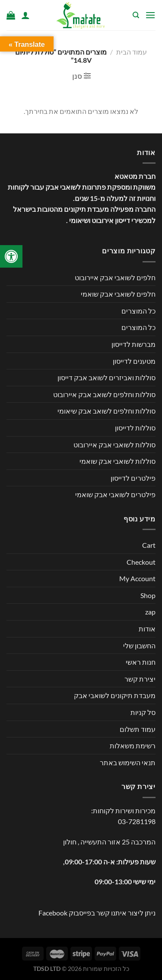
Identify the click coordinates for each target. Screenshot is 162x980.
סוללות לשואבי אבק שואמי (118, 461)
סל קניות (143, 712)
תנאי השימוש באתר (128, 762)
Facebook (53, 913)
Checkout (141, 562)
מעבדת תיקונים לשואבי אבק (115, 695)
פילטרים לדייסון (133, 478)
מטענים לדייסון (134, 361)
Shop (148, 595)
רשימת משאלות (133, 746)
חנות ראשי (141, 662)
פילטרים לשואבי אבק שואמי (115, 494)
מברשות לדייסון (133, 344)
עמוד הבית (132, 52)
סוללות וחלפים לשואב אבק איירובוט (104, 394)
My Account (137, 578)
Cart (149, 545)
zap (150, 612)
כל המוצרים (138, 311)
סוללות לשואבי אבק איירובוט (114, 445)
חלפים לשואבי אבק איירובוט (115, 277)
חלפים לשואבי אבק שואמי (118, 294)
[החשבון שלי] (25, 15)
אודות (147, 629)
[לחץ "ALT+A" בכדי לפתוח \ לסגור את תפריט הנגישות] (11, 256)
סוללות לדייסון (135, 428)
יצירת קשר (140, 679)
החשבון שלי (139, 645)
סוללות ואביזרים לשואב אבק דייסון (106, 377)
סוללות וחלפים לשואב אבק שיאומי (106, 411)
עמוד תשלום (138, 729)
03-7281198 (137, 821)
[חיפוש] (135, 15)
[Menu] (150, 15)
